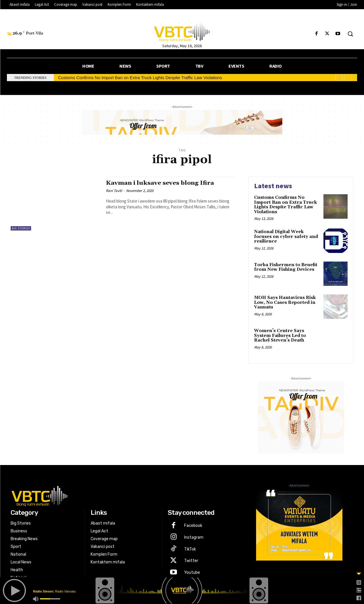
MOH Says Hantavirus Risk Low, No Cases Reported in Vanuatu (285, 302)
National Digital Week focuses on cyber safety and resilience (286, 237)
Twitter (191, 561)
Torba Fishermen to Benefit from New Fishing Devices (286, 267)
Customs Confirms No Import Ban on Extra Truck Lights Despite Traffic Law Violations (140, 78)
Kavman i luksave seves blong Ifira (160, 183)
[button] (350, 34)
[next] (348, 78)
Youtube (192, 572)
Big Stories (21, 228)
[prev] (339, 78)
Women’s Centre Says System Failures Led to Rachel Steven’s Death (280, 336)
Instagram (194, 537)
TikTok (190, 549)
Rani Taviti (114, 191)
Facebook (193, 526)
